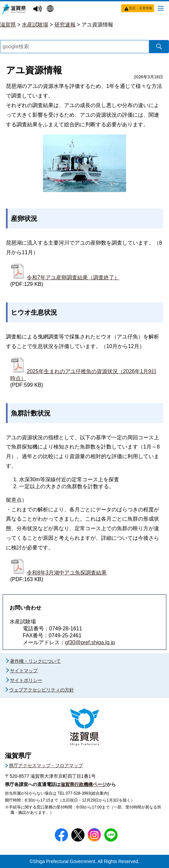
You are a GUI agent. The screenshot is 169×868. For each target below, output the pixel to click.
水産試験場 (35, 25)
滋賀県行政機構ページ (84, 784)
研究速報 (65, 25)
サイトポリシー (26, 680)
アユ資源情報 (97, 25)
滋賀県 (8, 25)
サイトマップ (24, 671)
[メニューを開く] (161, 8)
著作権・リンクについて (35, 661)
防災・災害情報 (141, 8)
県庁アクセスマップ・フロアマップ (46, 766)
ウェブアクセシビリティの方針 (42, 690)
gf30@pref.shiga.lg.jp (90, 642)
